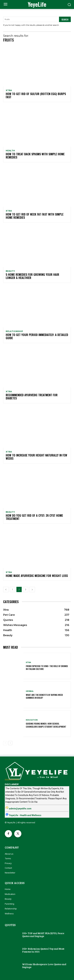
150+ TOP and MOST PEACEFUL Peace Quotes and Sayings (43, 935)
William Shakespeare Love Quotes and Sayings (44, 966)
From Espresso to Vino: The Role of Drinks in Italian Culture (47, 667)
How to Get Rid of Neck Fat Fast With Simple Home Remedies (35, 216)
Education (32, 720)
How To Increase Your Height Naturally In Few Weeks (36, 457)
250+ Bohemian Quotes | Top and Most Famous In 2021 (43, 950)
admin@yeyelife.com (20, 809)
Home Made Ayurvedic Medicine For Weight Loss (37, 576)
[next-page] (32, 589)
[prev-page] (6, 589)
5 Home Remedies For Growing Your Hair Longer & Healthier (32, 276)
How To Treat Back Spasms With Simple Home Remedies (35, 156)
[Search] (65, 19)
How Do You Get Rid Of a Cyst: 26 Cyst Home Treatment (34, 517)
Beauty (10, 271)
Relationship (14, 331)
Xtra (9, 90)
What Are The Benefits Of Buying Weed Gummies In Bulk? (44, 696)
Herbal (30, 691)
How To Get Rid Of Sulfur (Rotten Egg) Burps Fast (36, 95)
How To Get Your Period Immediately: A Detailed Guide (37, 336)
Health (10, 151)
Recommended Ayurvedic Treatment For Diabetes (32, 397)
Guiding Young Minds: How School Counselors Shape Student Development (46, 725)
